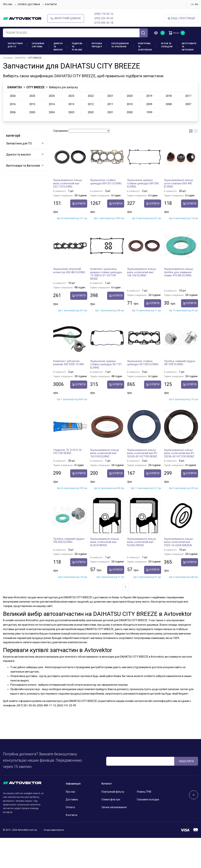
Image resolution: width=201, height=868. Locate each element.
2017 (188, 96)
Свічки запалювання (114, 807)
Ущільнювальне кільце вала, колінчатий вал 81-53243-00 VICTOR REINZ (143, 453)
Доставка (72, 799)
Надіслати (186, 761)
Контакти (51, 4)
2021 (110, 96)
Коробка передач (97, 45)
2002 (91, 112)
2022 (91, 96)
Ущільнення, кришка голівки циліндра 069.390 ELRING (143, 183)
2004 (52, 112)
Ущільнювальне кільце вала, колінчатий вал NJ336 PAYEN (142, 542)
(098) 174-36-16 (104, 14)
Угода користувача (54, 830)
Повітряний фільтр (113, 792)
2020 (130, 96)
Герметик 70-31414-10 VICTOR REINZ (67, 452)
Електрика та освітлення (145, 47)
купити (79, 204)
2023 (71, 96)
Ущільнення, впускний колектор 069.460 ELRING (69, 271)
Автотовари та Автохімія (189, 47)
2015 (32, 104)
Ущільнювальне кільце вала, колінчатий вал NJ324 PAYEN (105, 542)
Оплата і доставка (29, 4)
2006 (13, 112)
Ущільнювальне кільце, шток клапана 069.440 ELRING (179, 183)
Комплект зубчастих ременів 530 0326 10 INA (68, 363)
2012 (91, 104)
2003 (71, 112)
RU (197, 4)
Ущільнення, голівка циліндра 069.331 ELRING (106, 182)
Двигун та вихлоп (58, 47)
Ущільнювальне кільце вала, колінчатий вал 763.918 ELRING (105, 453)
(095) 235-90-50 (104, 18)
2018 (169, 96)
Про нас (8, 4)
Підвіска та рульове (77, 47)
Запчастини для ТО (15, 45)
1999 (149, 112)
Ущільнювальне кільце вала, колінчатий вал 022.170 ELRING (68, 183)
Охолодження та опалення (120, 45)
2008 (169, 104)
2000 (130, 112)
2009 (149, 104)
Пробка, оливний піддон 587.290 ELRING (180, 363)
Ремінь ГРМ (144, 792)
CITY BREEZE (35, 87)
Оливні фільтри (111, 799)
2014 (52, 104)
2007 (188, 104)
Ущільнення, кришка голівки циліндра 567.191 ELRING (106, 364)
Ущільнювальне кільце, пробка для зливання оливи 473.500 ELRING (179, 272)
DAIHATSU (20, 58)
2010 (130, 104)
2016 (13, 104)
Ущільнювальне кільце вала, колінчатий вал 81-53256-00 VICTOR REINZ (180, 453)
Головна (8, 58)
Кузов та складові (167, 45)
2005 (32, 112)
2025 (32, 96)
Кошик (177, 33)
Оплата (70, 807)
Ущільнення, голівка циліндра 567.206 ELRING (143, 363)
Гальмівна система (38, 45)
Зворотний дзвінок (66, 18)
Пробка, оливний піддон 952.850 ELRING (69, 540)
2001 (110, 112)
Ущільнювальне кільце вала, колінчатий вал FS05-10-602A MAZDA (178, 542)
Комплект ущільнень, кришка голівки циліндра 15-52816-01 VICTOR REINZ (106, 274)
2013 (71, 104)
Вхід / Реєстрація (181, 18)
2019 (149, 96)
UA (192, 4)
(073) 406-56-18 (104, 23)
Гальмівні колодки (148, 799)
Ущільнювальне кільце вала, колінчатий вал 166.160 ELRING (142, 272)
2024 (52, 96)
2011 (110, 104)
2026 (13, 96)
